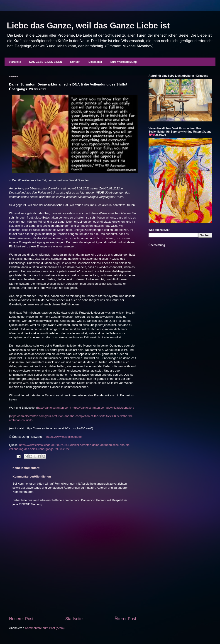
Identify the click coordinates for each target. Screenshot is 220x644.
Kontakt (75, 62)
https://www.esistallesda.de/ (64, 437)
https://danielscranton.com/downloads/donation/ (103, 408)
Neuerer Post (21, 619)
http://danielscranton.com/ (54, 408)
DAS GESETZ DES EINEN (46, 62)
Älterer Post (125, 619)
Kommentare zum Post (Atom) (45, 628)
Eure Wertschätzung (124, 62)
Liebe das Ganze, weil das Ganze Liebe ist (88, 26)
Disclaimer (95, 62)
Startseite (15, 62)
